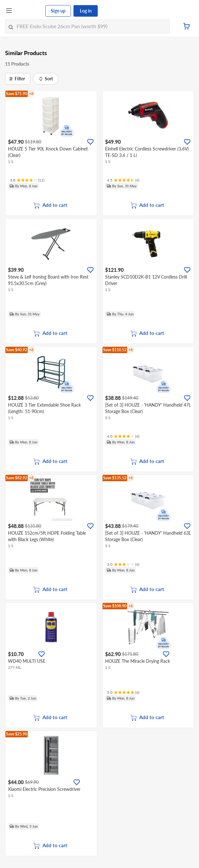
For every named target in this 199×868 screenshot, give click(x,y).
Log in (86, 11)
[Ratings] (27, 180)
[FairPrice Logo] (29, 11)
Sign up (58, 11)
